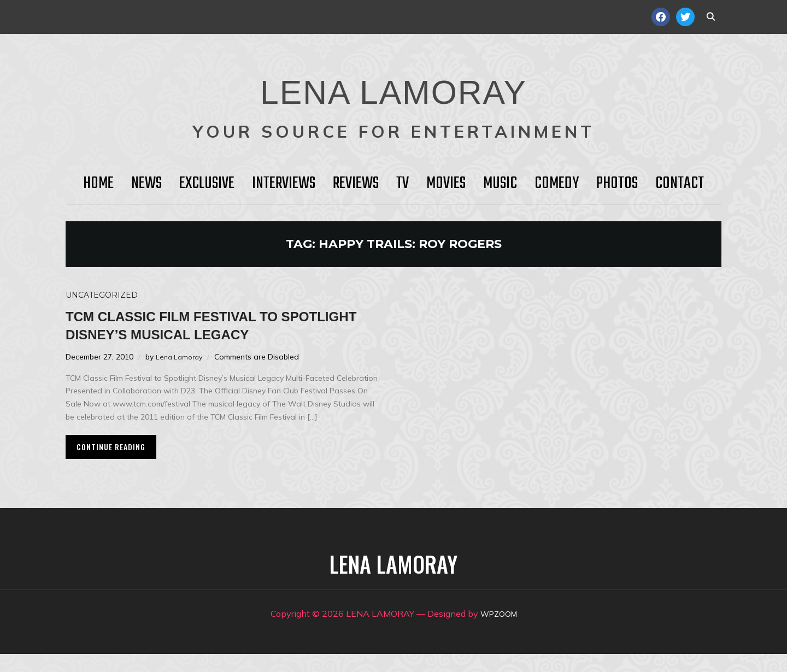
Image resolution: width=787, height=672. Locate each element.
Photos (617, 184)
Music (500, 184)
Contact (680, 184)
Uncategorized (102, 295)
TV (403, 184)
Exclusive (207, 184)
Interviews (284, 184)
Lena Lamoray (181, 375)
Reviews (356, 184)
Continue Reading (111, 465)
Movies (446, 184)
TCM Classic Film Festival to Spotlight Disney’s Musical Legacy (198, 334)
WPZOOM (499, 632)
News (146, 184)
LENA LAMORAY (393, 85)
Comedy (557, 184)
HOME (98, 184)
